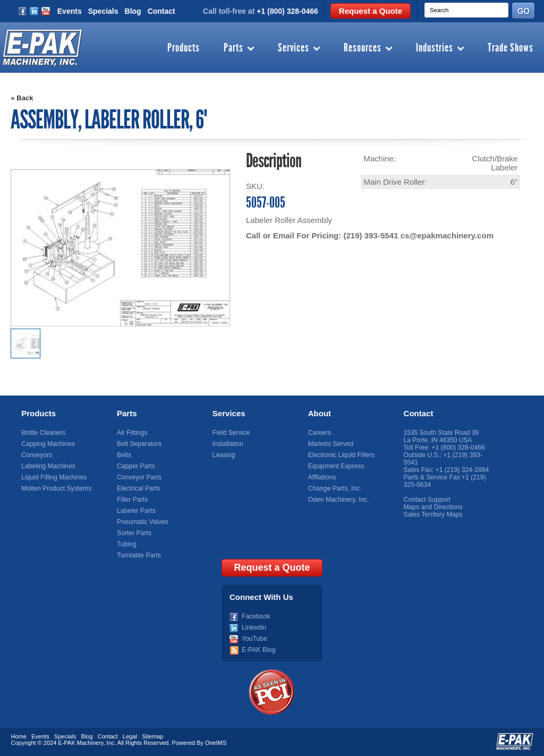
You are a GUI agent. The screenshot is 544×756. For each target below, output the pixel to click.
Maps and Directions (433, 507)
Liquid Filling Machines (53, 477)
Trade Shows (511, 48)
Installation (228, 444)
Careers (320, 433)
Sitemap (152, 736)
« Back (22, 98)
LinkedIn (254, 628)
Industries (435, 48)
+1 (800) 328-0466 (287, 11)
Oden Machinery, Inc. (338, 500)
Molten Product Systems (56, 488)
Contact (161, 11)
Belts (124, 455)
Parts (233, 48)
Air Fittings (132, 433)
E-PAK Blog (258, 650)
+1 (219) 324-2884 (462, 470)
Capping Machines (48, 444)
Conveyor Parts (139, 477)
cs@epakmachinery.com (446, 235)
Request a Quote (371, 11)
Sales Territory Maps (433, 514)
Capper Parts (136, 466)
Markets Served (330, 444)
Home (18, 736)
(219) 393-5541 (371, 235)
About (320, 413)
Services (294, 48)
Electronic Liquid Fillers (341, 455)
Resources (363, 48)
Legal (130, 736)
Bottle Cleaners (43, 433)
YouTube (254, 639)
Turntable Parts (139, 555)
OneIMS (216, 743)
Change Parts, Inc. (334, 488)
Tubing (126, 544)
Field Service (231, 433)
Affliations (322, 477)
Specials (103, 11)
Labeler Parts (136, 511)
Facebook (256, 616)
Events (70, 11)
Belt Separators (139, 444)
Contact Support (427, 500)
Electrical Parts (138, 488)
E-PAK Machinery (80, 743)
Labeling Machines (48, 466)
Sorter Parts (134, 533)
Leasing (224, 455)
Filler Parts (132, 500)
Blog (133, 11)
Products (184, 48)
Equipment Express (336, 466)
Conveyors (36, 455)
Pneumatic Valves (142, 522)
